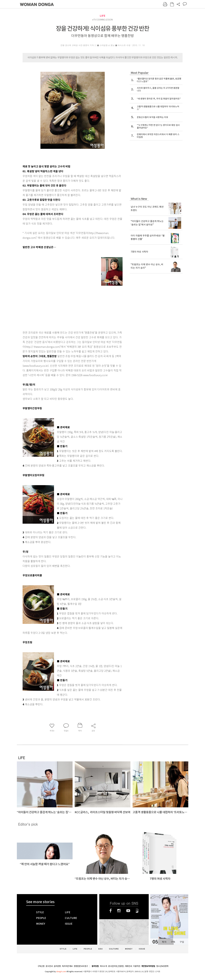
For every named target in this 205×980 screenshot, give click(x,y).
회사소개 (103, 966)
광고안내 (49, 966)
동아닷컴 (95, 966)
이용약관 (137, 966)
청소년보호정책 (162, 966)
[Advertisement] (65, 306)
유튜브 (128, 911)
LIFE (102, 16)
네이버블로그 (137, 911)
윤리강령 (57, 966)
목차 (164, 942)
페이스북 (111, 911)
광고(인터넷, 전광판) (116, 966)
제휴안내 (128, 966)
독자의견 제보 (67, 966)
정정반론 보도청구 (81, 966)
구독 (173, 942)
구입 (182, 942)
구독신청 (41, 966)
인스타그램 (119, 911)
